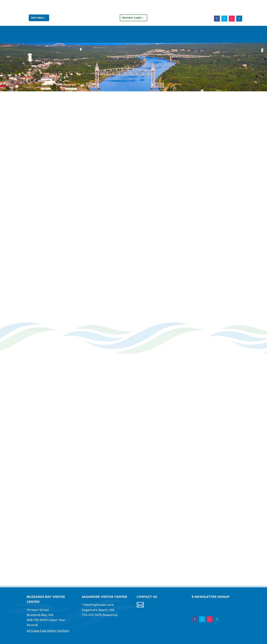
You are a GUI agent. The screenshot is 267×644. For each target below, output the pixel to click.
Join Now (37, 18)
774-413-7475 (92, 615)
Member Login (132, 18)
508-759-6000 (37, 620)
